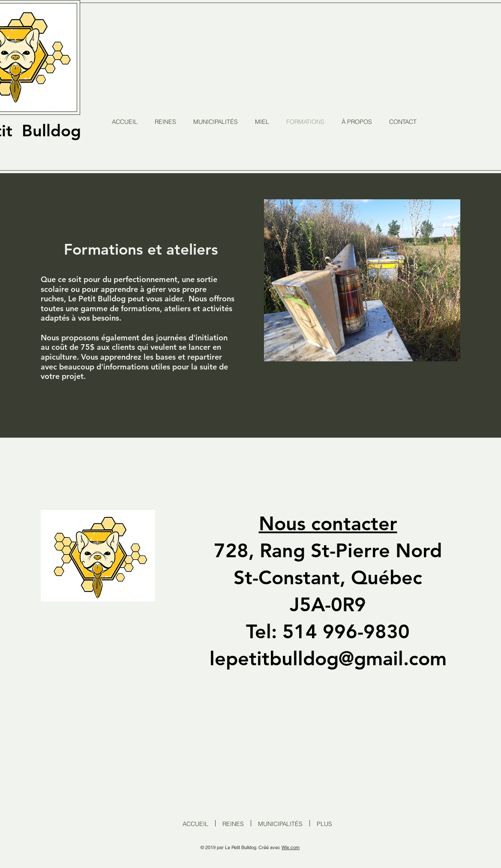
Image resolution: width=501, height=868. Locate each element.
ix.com (293, 847)
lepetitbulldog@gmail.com (328, 658)
